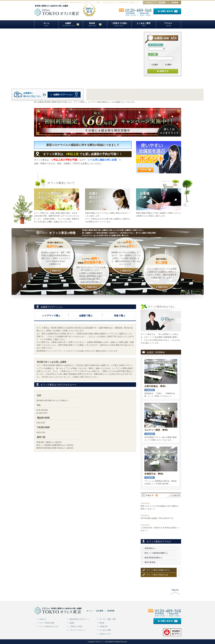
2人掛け (153, 65)
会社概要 (100, 611)
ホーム (46, 23)
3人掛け (167, 65)
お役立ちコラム (105, 634)
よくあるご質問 (144, 23)
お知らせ (43, 619)
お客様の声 (103, 626)
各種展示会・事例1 (154, 474)
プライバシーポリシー (78, 630)
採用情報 (111, 611)
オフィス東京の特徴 (47, 623)
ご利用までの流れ (119, 23)
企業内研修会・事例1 (155, 386)
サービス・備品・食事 (108, 619)
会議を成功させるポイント (79, 619)
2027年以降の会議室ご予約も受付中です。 (158, 518)
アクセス (168, 23)
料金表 (92, 23)
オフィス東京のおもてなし (49, 626)
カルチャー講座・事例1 (156, 430)
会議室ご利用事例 (156, 352)
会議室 (72, 623)
